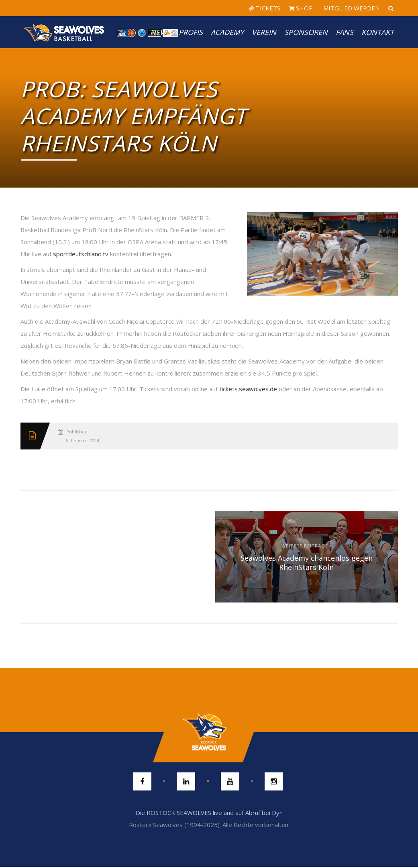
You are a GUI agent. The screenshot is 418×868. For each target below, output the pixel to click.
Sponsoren (306, 32)
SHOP (301, 8)
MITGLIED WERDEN (351, 8)
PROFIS (191, 32)
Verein (264, 32)
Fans (345, 32)
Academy (227, 32)
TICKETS (264, 8)
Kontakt (378, 32)
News (160, 32)
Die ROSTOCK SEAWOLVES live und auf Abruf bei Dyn (209, 813)
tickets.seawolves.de (248, 389)
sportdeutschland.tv (81, 254)
